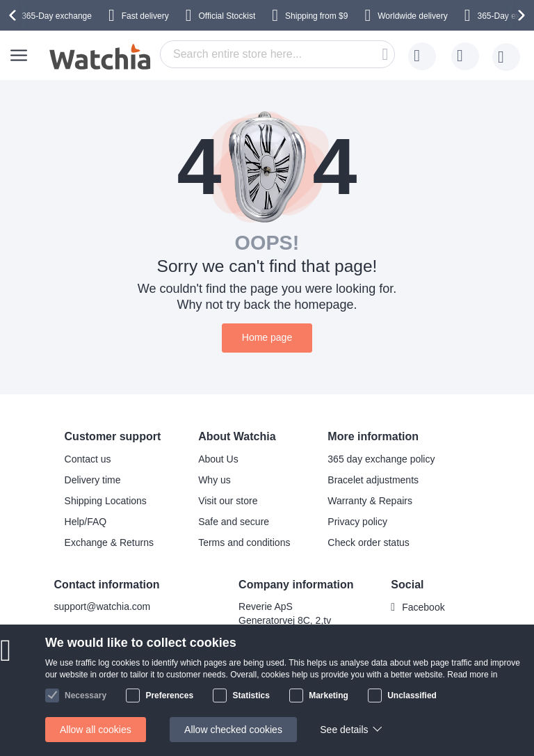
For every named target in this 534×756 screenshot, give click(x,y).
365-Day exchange (57, 16)
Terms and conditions (244, 542)
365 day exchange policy (381, 459)
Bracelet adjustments (373, 480)
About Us (218, 459)
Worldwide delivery (412, 16)
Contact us (88, 459)
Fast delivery (145, 16)
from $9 (316, 16)
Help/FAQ (86, 522)
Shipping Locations (106, 501)
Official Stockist (227, 16)
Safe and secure (234, 522)
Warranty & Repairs (370, 501)
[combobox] (277, 54)
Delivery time (93, 480)
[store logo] (101, 57)
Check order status (369, 542)
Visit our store (228, 501)
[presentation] (15, 15)
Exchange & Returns (109, 542)
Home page (267, 337)
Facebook (423, 607)
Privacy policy (357, 522)
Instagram (423, 630)
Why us (215, 480)
